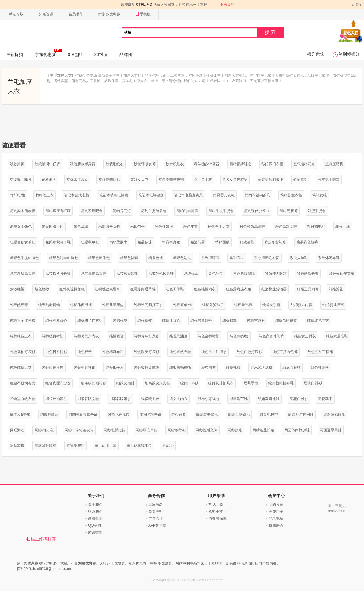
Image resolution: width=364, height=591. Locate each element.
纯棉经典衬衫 (53, 336)
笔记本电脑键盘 (151, 195)
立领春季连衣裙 (171, 180)
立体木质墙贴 (77, 180)
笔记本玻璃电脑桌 (114, 195)
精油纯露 (198, 242)
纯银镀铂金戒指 (147, 367)
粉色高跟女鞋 (286, 227)
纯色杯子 (85, 352)
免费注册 (276, 512)
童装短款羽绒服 (270, 180)
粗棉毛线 (343, 227)
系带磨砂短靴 (127, 274)
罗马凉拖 (17, 446)
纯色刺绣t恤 (239, 336)
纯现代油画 (178, 336)
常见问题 (216, 505)
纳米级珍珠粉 (261, 367)
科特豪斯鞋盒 (240, 164)
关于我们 (95, 505)
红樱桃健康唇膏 (107, 289)
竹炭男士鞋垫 (329, 180)
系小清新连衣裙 (267, 258)
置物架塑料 (76, 446)
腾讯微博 (95, 532)
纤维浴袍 (336, 289)
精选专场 (16, 14)
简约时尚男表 (187, 211)
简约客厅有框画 (58, 211)
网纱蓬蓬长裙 (263, 430)
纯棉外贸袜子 (213, 305)
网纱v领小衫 (45, 430)
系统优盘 (191, 274)
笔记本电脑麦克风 (188, 195)
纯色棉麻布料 (113, 352)
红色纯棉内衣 (205, 289)
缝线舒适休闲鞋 (301, 414)
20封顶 (101, 54)
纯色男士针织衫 (214, 352)
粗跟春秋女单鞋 (23, 242)
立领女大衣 (139, 180)
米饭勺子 (137, 227)
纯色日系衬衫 (56, 352)
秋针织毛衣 (175, 164)
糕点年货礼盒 (275, 242)
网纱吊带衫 (177, 430)
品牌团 (126, 54)
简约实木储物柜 (23, 211)
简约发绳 (319, 195)
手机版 (143, 14)
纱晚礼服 (233, 367)
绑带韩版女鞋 (88, 399)
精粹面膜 (222, 242)
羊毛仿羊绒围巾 (139, 446)
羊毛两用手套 (106, 446)
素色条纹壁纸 (244, 274)
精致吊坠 (247, 242)
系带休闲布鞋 (329, 258)
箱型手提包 (317, 211)
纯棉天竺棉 (243, 305)
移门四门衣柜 (272, 164)
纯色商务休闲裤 (271, 336)
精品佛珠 (145, 242)
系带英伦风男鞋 (161, 274)
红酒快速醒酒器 (274, 289)
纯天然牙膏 (19, 305)
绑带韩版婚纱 (120, 399)
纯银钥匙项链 (85, 367)
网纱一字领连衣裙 (79, 430)
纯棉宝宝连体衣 (23, 320)
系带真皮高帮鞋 (94, 274)
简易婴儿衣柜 (224, 195)
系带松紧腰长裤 (58, 274)
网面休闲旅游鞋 (297, 430)
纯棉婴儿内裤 (301, 305)
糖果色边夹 (182, 258)
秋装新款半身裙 (83, 164)
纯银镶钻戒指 (180, 367)
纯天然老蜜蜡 (49, 305)
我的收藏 (276, 505)
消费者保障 (217, 518)
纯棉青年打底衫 (147, 336)
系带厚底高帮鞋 (23, 274)
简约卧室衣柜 (291, 195)
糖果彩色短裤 (307, 242)
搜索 (271, 32)
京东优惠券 (48, 53)
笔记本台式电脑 (76, 195)
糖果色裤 (156, 258)
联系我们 (95, 512)
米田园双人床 (53, 227)
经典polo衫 (189, 383)
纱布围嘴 (208, 367)
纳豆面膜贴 (292, 367)
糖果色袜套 (129, 258)
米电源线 (81, 227)
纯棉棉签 (120, 320)
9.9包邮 (75, 54)
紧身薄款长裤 (308, 274)
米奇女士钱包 (21, 227)
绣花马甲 (325, 399)
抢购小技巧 (217, 512)
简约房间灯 (122, 211)
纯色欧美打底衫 (147, 352)
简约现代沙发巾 (257, 211)
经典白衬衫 (313, 383)
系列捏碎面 (210, 258)
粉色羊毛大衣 (219, 227)
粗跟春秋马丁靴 (58, 242)
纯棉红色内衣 (318, 320)
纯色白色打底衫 (249, 352)
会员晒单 (76, 14)
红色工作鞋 (175, 289)
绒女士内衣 (178, 399)
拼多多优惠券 (109, 14)
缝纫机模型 (269, 414)
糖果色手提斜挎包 (24, 258)
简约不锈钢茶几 (258, 195)
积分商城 (315, 54)
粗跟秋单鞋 (90, 242)
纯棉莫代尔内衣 (86, 336)
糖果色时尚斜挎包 (63, 258)
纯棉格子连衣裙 (90, 320)
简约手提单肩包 (154, 211)
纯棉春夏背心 (56, 320)
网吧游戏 (17, 430)
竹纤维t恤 (18, 195)
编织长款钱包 (239, 414)
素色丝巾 (216, 274)
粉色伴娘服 (164, 227)
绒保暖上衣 (150, 399)
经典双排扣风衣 (221, 383)
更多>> (168, 446)
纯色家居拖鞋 (337, 336)
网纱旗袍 (235, 430)
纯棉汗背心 (171, 320)
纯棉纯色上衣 (21, 336)
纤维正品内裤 (308, 289)
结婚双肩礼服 (269, 399)
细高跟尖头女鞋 (157, 383)
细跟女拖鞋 (125, 383)
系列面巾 (237, 258)
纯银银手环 (115, 367)
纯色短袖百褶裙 (320, 352)
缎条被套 (179, 414)
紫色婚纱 (42, 289)
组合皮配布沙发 (58, 383)
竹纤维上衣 (45, 195)
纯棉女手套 (271, 305)
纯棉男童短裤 (201, 320)
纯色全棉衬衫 (208, 336)
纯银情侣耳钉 (53, 367)
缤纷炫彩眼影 (335, 414)
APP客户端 (157, 525)
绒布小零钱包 (208, 399)
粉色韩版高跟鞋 (252, 227)
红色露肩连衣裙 (239, 289)
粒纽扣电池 (316, 227)
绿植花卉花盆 (119, 414)
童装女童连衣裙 (235, 180)
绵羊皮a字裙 (20, 414)
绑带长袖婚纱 (56, 399)
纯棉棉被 (145, 320)
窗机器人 (49, 180)
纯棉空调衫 (256, 320)
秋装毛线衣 (115, 164)
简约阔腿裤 (288, 211)
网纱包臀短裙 (115, 430)
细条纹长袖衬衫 (94, 383)
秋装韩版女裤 (145, 164)
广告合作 (156, 518)
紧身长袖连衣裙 (341, 274)
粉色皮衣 (190, 227)
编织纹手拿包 (207, 414)
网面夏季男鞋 (331, 430)
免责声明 (156, 512)
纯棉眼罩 (230, 320)
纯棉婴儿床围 (333, 305)
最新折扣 (14, 54)
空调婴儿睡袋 (21, 180)
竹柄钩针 (301, 180)
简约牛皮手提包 (221, 211)
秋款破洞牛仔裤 (47, 164)
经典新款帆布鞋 (281, 383)
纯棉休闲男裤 (81, 305)
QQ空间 (95, 525)
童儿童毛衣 (203, 180)
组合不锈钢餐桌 (23, 383)
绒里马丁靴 (239, 399)
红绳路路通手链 (143, 289)
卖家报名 (156, 505)
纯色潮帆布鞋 (180, 352)
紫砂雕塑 (17, 289)
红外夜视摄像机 (72, 289)
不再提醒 (227, 5)
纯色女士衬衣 (305, 336)
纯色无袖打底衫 (23, 352)
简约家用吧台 (92, 211)
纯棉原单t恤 (182, 305)
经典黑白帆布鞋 (23, 399)
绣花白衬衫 (299, 399)
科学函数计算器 (207, 164)
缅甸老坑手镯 (150, 414)
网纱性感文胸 (207, 430)
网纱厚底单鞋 (147, 430)
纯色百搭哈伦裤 (285, 352)
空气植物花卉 (304, 164)
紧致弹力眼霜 (276, 274)
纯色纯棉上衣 (21, 367)
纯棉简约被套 (286, 320)
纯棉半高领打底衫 (148, 305)
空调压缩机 (334, 164)
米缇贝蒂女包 (109, 227)
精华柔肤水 (118, 242)
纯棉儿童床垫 (113, 305)
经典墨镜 (251, 383)
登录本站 (276, 518)
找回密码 (276, 525)
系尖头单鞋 (299, 258)
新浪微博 (95, 518)
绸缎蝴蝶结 (49, 414)
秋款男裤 (17, 164)
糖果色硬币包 (99, 258)
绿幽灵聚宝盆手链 (83, 414)
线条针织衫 (320, 367)
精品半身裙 (171, 242)
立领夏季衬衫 (109, 180)
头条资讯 (46, 14)
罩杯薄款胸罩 (45, 446)
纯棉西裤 (116, 336)
